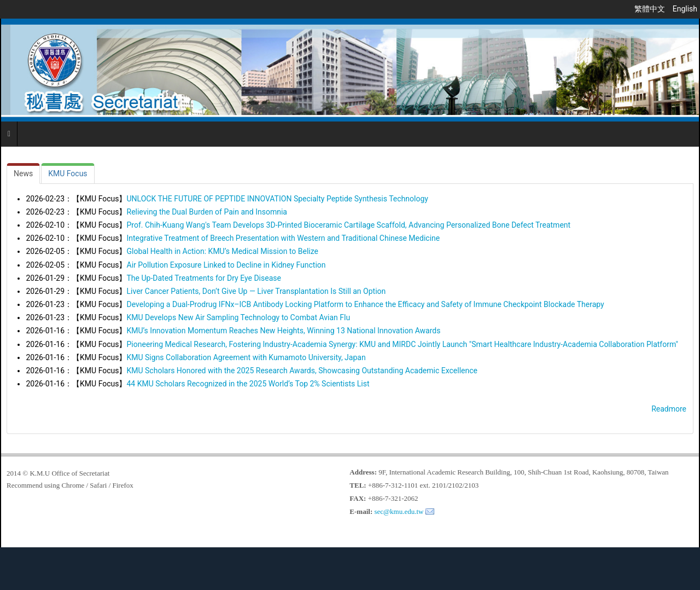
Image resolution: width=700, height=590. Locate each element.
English (685, 9)
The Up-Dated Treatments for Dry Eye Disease (204, 278)
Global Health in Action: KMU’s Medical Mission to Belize (223, 251)
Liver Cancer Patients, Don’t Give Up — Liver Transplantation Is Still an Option (256, 291)
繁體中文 (651, 9)
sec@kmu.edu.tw (399, 511)
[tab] (23, 173)
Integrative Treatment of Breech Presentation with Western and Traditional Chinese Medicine (284, 238)
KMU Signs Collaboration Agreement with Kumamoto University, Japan (246, 357)
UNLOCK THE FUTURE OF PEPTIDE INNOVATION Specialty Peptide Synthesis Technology (278, 199)
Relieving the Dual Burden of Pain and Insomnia (207, 212)
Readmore (669, 409)
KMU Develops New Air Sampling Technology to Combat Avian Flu (239, 317)
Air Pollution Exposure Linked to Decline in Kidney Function (226, 265)
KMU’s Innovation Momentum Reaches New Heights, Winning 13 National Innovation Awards (284, 331)
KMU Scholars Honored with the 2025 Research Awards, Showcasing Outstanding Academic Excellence (302, 371)
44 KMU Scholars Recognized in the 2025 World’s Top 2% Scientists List (248, 384)
